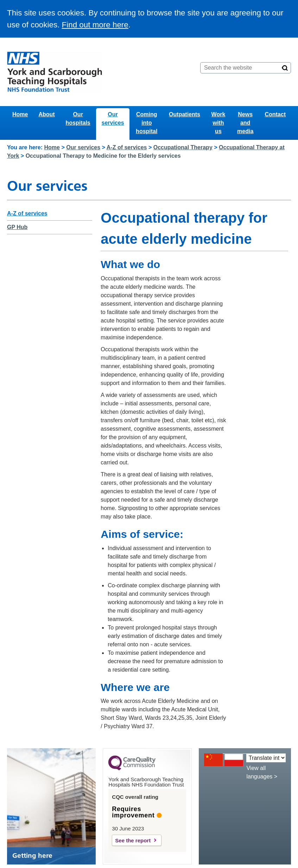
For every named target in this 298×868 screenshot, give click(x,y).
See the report (133, 840)
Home (20, 114)
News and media (245, 123)
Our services (113, 119)
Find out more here (95, 25)
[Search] (285, 68)
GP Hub (17, 227)
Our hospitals (78, 119)
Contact (275, 114)
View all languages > (262, 772)
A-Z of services (127, 147)
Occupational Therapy (183, 147)
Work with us (218, 123)
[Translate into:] (266, 758)
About (46, 114)
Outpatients (185, 114)
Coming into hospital (147, 123)
